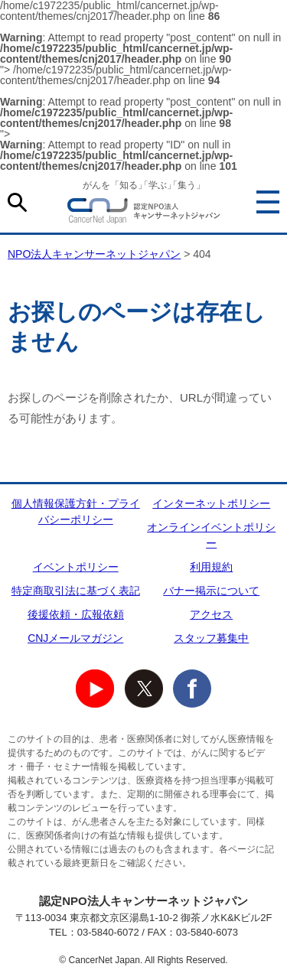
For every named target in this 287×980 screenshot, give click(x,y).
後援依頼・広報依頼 (76, 614)
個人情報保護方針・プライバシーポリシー (76, 511)
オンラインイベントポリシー (211, 535)
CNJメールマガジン (75, 638)
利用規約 (211, 567)
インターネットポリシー (211, 503)
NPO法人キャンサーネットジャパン (144, 213)
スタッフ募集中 (211, 638)
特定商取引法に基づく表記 (76, 591)
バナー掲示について (211, 591)
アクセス (211, 614)
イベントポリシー (76, 567)
